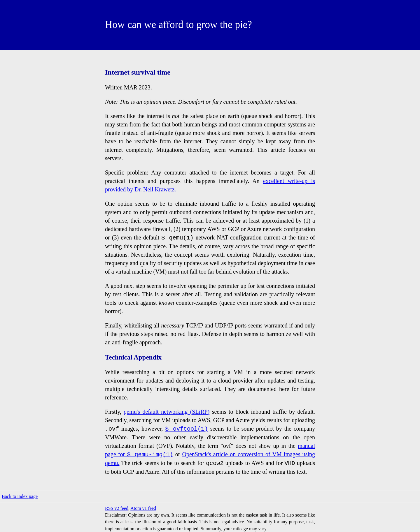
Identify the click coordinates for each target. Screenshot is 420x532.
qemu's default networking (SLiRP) (167, 412)
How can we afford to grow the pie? (178, 25)
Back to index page (20, 496)
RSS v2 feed (117, 508)
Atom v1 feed (143, 508)
